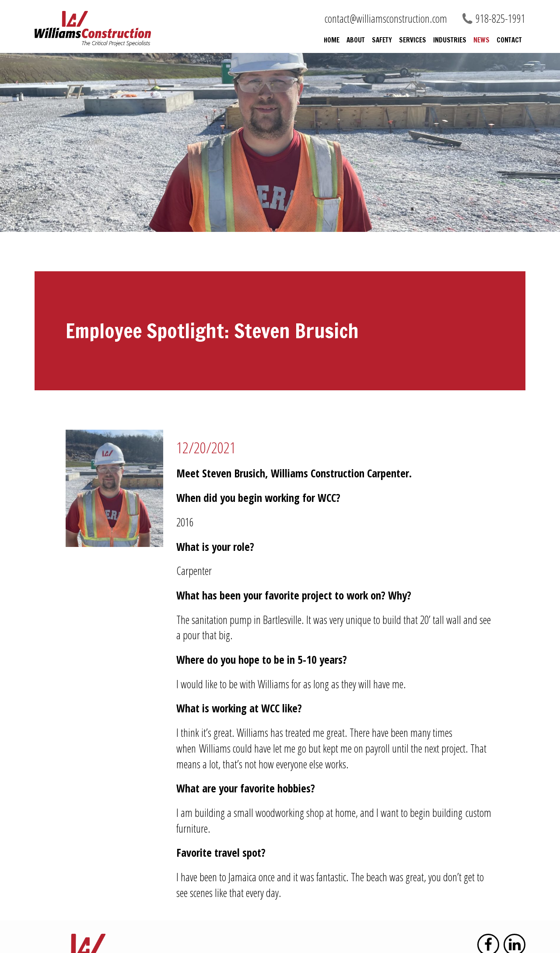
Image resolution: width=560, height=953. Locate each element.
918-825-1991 (500, 18)
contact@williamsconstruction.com (386, 18)
